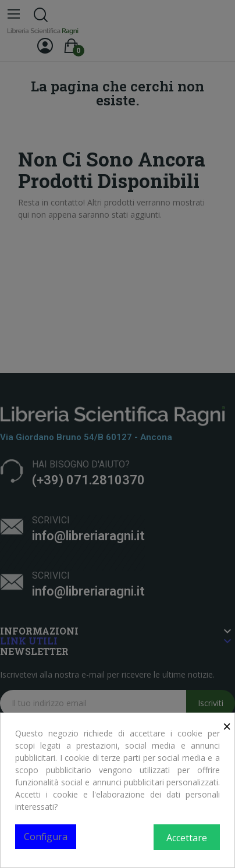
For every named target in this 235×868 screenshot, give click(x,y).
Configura (46, 837)
